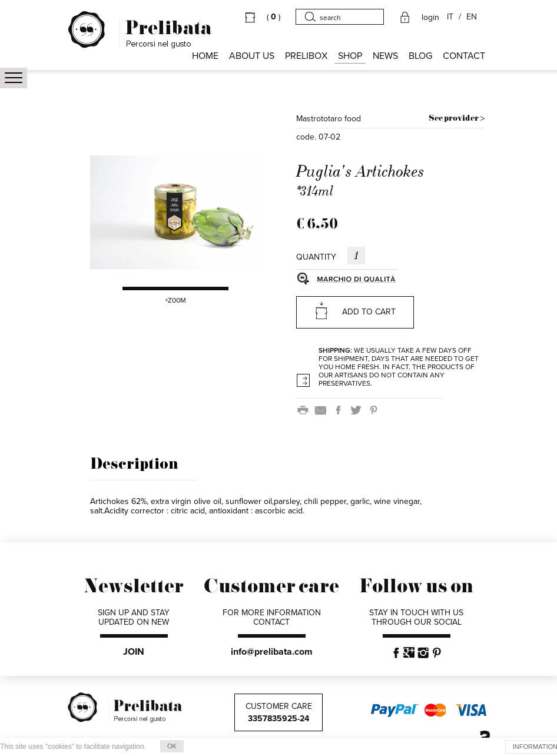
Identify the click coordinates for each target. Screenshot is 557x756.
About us (252, 56)
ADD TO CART (355, 310)
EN (472, 17)
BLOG (420, 56)
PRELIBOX (306, 56)
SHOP (350, 56)
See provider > (457, 119)
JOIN (134, 652)
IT (450, 17)
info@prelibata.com (272, 652)
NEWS (385, 56)
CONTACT (464, 56)
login (430, 18)
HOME (205, 56)
